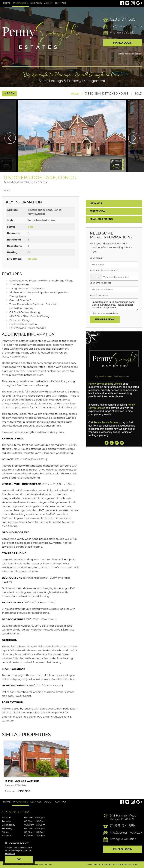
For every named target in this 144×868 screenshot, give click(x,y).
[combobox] (96, 277)
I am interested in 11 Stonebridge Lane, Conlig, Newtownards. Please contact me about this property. (114, 305)
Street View (97, 211)
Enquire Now (105, 319)
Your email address (100, 283)
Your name (97, 258)
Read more (10, 853)
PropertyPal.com (127, 865)
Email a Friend (101, 219)
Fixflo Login (123, 43)
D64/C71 (33, 259)
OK (19, 859)
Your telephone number (104, 270)
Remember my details (105, 313)
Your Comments (100, 295)
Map (96, 203)
